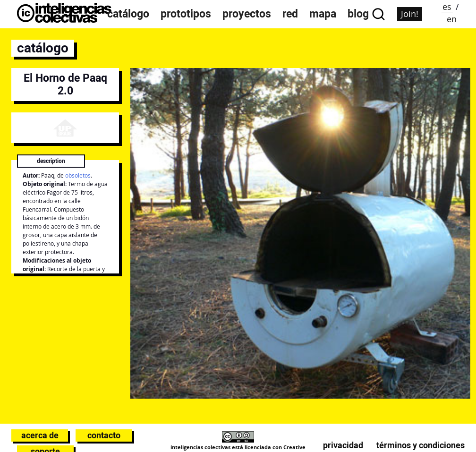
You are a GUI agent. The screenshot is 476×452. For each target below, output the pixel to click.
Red (290, 14)
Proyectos (247, 14)
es (447, 7)
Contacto (104, 435)
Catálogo (128, 14)
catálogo (43, 48)
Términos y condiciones (421, 445)
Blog (358, 14)
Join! (410, 14)
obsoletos (78, 175)
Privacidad (343, 445)
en (452, 19)
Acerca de (40, 435)
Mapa (323, 14)
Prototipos (186, 14)
